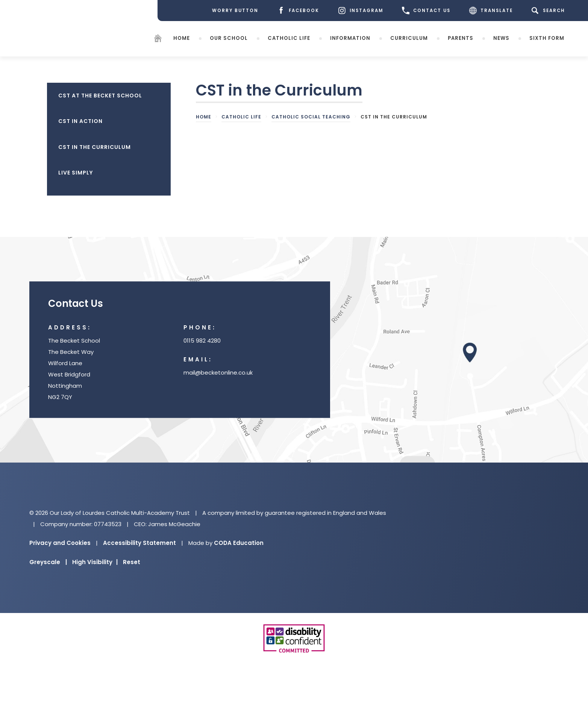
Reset (132, 562)
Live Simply (76, 173)
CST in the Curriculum (95, 147)
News (501, 38)
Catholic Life (289, 38)
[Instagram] (361, 11)
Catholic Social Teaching (311, 117)
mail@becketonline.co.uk (218, 373)
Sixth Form (547, 38)
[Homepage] (158, 39)
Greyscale (48, 562)
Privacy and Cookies (60, 543)
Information (350, 38)
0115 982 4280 (202, 341)
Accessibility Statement (139, 543)
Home (182, 38)
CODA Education (239, 543)
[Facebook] (298, 11)
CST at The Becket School (100, 96)
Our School (229, 38)
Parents (461, 38)
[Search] (549, 11)
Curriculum (409, 38)
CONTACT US (426, 11)
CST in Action (80, 121)
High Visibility (95, 562)
